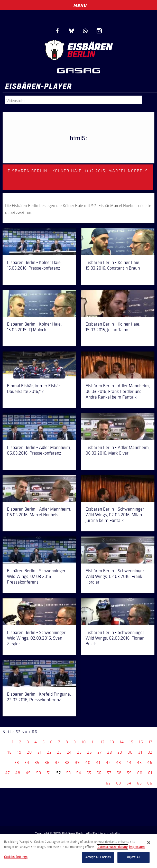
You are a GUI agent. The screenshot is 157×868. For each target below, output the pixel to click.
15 (131, 742)
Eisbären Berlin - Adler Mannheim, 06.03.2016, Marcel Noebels (39, 512)
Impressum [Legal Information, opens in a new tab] (137, 847)
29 (120, 752)
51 (49, 773)
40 (88, 763)
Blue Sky (71, 31)
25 (79, 752)
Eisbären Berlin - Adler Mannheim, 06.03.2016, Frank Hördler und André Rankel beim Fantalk (118, 391)
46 (150, 763)
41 (98, 763)
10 (84, 742)
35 (37, 763)
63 (119, 783)
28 (110, 752)
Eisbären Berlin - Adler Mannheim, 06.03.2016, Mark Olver (118, 450)
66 (150, 783)
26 (90, 752)
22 (49, 752)
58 (119, 773)
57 (109, 773)
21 (40, 752)
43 (119, 763)
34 (27, 763)
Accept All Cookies (98, 857)
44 (129, 763)
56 (99, 773)
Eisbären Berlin (79, 50)
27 (100, 752)
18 (10, 752)
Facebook (58, 31)
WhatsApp (85, 31)
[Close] (149, 843)
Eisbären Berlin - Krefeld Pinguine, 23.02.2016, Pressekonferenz (39, 697)
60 (140, 773)
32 (150, 752)
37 (57, 763)
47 (7, 773)
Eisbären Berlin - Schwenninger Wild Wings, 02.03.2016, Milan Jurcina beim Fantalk (115, 515)
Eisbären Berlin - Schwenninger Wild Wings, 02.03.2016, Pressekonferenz (36, 576)
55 (89, 773)
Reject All (133, 857)
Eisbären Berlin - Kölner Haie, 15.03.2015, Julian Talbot (113, 327)
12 (103, 742)
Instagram (99, 31)
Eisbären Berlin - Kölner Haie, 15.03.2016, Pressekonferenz (34, 265)
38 (67, 763)
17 (150, 742)
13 (112, 742)
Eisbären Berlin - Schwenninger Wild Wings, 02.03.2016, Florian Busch (115, 638)
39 (77, 763)
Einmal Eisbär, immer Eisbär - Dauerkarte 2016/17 (35, 389)
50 (39, 773)
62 (108, 783)
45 (139, 763)
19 (19, 752)
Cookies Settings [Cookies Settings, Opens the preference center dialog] (16, 857)
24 (69, 752)
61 (150, 773)
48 (18, 773)
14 (122, 742)
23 (59, 752)
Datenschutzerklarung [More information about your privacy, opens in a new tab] (113, 847)
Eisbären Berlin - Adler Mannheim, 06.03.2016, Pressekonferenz (39, 450)
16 (141, 742)
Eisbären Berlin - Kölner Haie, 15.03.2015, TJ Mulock (34, 327)
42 (108, 763)
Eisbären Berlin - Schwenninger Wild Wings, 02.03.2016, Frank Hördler (115, 576)
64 (129, 783)
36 (47, 763)
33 (17, 763)
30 (130, 752)
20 (30, 752)
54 (79, 773)
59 (129, 773)
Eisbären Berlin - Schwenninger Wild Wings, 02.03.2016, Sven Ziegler (36, 638)
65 (139, 783)
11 (93, 742)
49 (28, 773)
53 (69, 773)
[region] (78, 851)
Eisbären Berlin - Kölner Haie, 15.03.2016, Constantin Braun (113, 265)
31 (140, 752)
